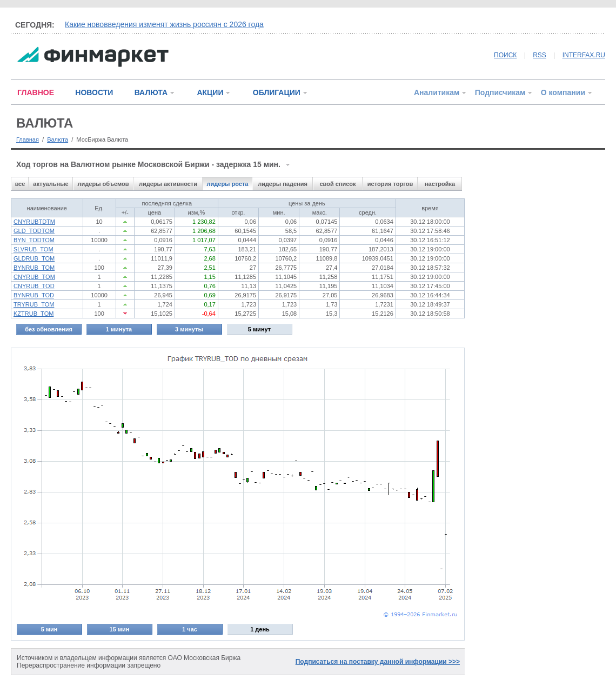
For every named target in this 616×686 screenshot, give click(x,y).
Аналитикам (437, 92)
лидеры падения (283, 184)
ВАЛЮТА (151, 92)
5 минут (259, 329)
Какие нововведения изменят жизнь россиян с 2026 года (164, 24)
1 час (190, 629)
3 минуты (189, 329)
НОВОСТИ (94, 92)
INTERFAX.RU (584, 55)
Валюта (58, 139)
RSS (540, 55)
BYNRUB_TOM (34, 268)
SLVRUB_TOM (34, 249)
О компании (563, 92)
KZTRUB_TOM (34, 314)
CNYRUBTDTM (34, 222)
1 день (260, 629)
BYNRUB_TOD (34, 295)
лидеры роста (228, 184)
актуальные (51, 184)
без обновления (49, 329)
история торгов (390, 184)
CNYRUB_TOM (34, 277)
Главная (28, 139)
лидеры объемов (103, 184)
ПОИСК (505, 55)
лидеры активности (168, 184)
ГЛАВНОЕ (36, 92)
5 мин (49, 629)
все (20, 184)
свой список (337, 184)
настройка (440, 184)
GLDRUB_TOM (34, 258)
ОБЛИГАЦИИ (277, 92)
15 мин (120, 629)
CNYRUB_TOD (34, 286)
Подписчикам (500, 92)
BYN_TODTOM (34, 240)
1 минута (119, 329)
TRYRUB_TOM (34, 304)
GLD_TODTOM (34, 231)
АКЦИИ (210, 92)
